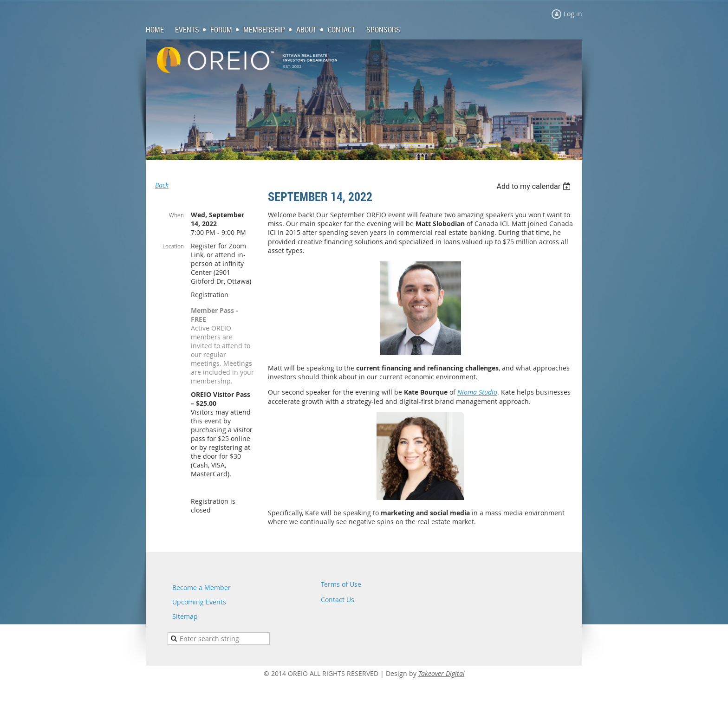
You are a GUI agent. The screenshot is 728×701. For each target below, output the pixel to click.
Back (162, 185)
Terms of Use (341, 584)
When (176, 215)
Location (173, 246)
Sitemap (185, 616)
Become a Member (201, 587)
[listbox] (535, 186)
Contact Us (338, 600)
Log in (573, 14)
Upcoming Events (199, 602)
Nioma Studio (477, 392)
